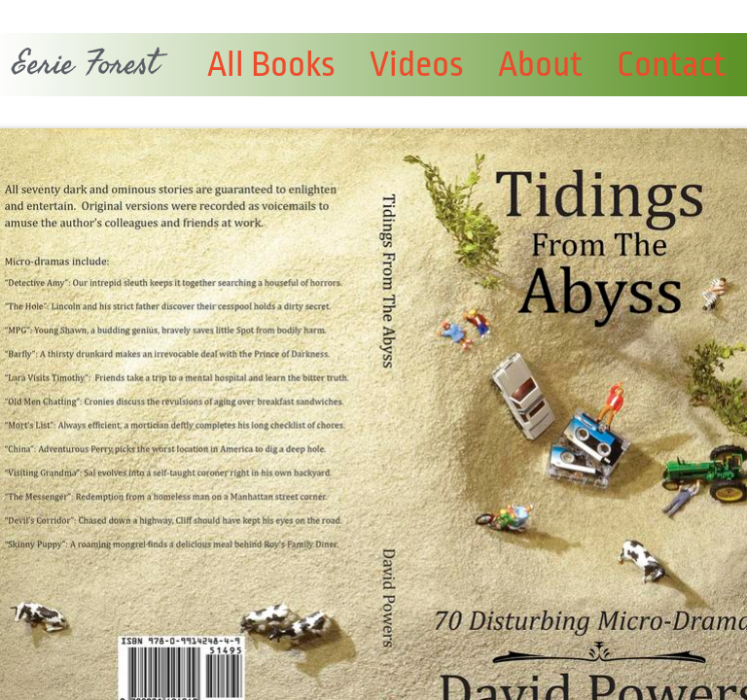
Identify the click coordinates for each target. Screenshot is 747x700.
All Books (271, 65)
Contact (671, 65)
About (540, 65)
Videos (417, 65)
